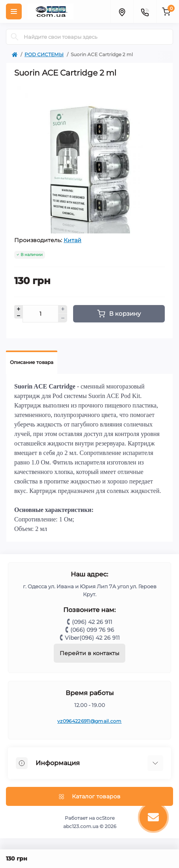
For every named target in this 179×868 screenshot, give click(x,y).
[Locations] (122, 11)
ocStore (105, 818)
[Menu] (14, 11)
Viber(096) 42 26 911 (92, 638)
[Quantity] (41, 314)
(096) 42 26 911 (92, 622)
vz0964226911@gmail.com (89, 721)
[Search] (15, 37)
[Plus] (63, 309)
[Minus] (63, 318)
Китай (73, 240)
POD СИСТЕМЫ (44, 54)
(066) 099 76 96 (92, 630)
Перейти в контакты (89, 653)
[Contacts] (145, 11)
